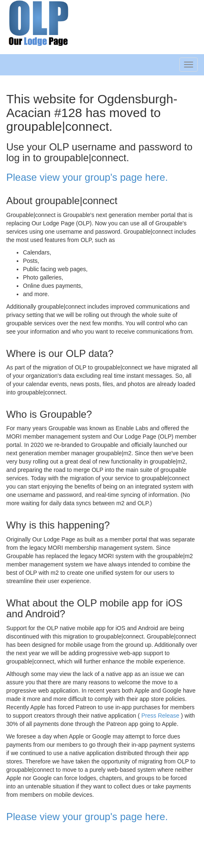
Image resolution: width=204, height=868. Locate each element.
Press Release (160, 716)
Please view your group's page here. (87, 177)
